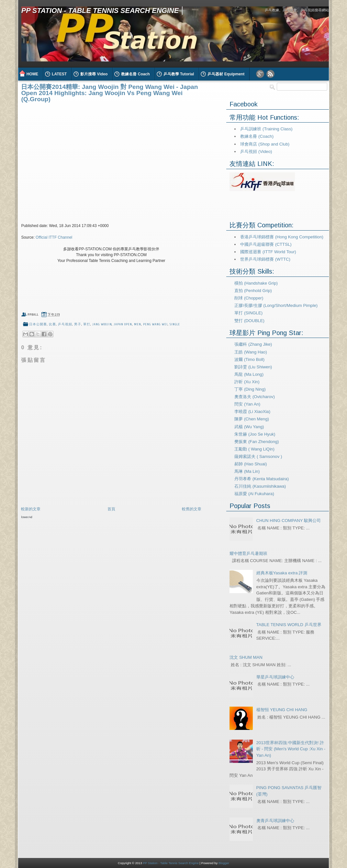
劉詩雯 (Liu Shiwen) (253, 367)
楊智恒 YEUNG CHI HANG (282, 710)
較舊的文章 (192, 509)
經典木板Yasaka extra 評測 (282, 573)
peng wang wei (155, 324)
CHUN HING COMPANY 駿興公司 (289, 521)
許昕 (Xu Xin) (247, 382)
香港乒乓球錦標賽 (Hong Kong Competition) (282, 237)
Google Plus (260, 74)
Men (138, 324)
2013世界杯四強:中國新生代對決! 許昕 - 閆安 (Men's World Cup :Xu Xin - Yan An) (291, 749)
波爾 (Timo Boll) (249, 359)
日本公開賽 (38, 324)
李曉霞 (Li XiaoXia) (252, 412)
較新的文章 (31, 509)
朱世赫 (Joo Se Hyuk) (255, 434)
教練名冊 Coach (135, 74)
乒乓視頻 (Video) (256, 152)
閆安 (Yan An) (247, 404)
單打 (87, 324)
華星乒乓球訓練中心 (275, 677)
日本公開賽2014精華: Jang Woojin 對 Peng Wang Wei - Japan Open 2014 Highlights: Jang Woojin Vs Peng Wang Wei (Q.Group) (109, 93)
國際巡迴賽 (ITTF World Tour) (268, 252)
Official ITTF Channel (54, 237)
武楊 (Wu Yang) (249, 427)
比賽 (52, 324)
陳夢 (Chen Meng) (252, 419)
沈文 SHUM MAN (246, 657)
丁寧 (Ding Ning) (250, 389)
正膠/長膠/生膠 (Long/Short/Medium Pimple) (276, 305)
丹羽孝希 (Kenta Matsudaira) (262, 479)
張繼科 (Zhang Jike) (253, 344)
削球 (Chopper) (249, 298)
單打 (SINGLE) (248, 313)
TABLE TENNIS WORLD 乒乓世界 (289, 625)
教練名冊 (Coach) (257, 136)
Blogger (224, 863)
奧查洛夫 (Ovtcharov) (255, 397)
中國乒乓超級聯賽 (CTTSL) (266, 244)
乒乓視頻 (65, 324)
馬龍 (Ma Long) (249, 374)
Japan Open (123, 324)
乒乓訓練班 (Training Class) (266, 129)
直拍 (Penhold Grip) (253, 291)
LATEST (59, 74)
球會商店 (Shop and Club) (265, 144)
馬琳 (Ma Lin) (247, 471)
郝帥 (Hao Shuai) (251, 464)
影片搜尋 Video (94, 74)
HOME (32, 74)
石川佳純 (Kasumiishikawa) (260, 486)
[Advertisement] (97, 532)
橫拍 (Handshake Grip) (256, 283)
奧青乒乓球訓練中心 (275, 821)
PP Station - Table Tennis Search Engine (100, 11)
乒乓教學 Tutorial (179, 74)
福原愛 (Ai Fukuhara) (254, 494)
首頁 (111, 509)
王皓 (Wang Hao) (251, 352)
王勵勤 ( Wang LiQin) (254, 449)
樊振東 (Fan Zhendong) (257, 442)
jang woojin (102, 324)
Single (175, 324)
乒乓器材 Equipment (226, 74)
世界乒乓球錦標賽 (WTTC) (265, 259)
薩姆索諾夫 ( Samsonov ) (258, 456)
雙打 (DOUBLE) (249, 321)
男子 (78, 324)
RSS (270, 74)
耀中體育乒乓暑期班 (248, 553)
